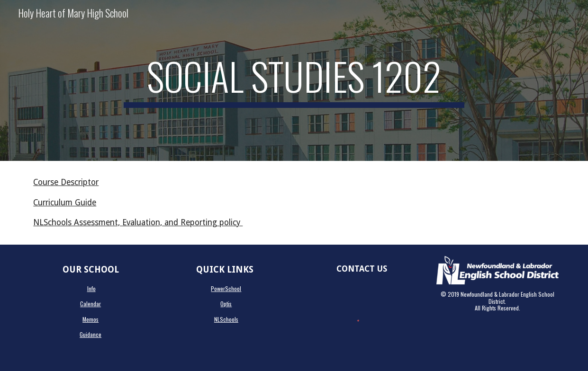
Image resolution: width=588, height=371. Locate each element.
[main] (294, 80)
